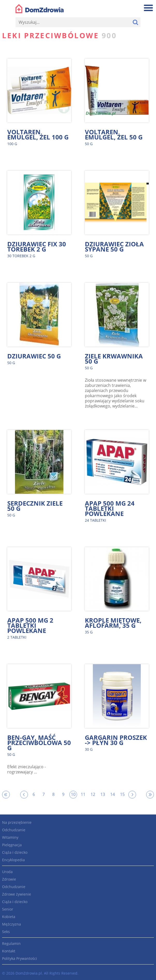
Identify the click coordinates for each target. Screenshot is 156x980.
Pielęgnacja (12, 845)
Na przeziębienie (17, 822)
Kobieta (9, 917)
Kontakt (9, 951)
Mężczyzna (12, 924)
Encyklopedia (13, 860)
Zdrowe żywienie (17, 894)
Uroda (7, 872)
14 (113, 794)
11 (83, 794)
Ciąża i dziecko (15, 852)
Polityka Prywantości (20, 958)
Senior (8, 909)
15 (122, 794)
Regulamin (11, 943)
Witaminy (10, 837)
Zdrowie (9, 879)
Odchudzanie (14, 830)
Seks (6, 932)
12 (93, 794)
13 (103, 794)
